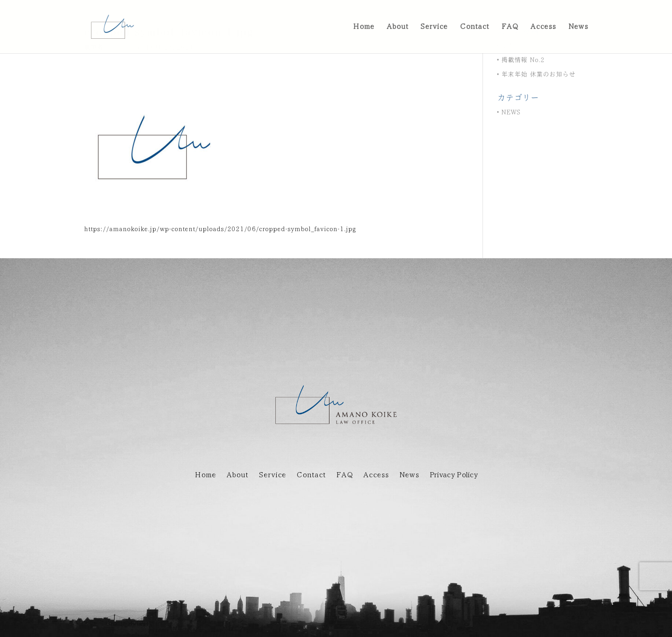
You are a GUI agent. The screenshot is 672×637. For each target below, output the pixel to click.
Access (376, 475)
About (237, 475)
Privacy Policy (453, 475)
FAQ (344, 475)
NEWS (511, 112)
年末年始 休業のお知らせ (538, 74)
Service (272, 475)
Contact (311, 475)
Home (205, 475)
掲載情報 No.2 (523, 60)
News (409, 475)
